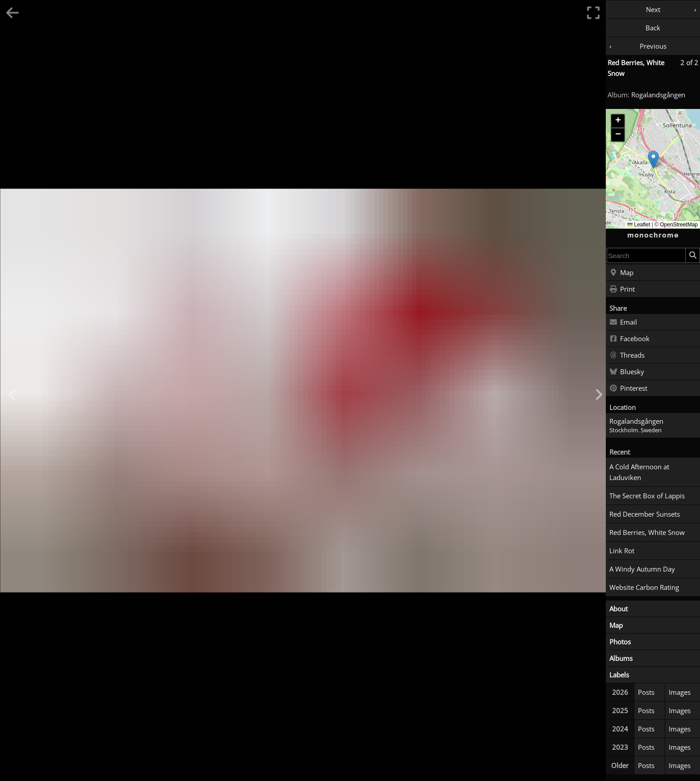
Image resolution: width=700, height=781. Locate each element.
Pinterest (628, 388)
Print (622, 289)
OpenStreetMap (679, 225)
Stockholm (624, 430)
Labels (619, 675)
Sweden (651, 430)
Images (680, 692)
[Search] (692, 255)
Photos (620, 642)
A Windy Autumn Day (642, 569)
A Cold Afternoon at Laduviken (639, 472)
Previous (653, 46)
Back (653, 28)
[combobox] (646, 255)
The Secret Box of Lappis (647, 496)
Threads (627, 355)
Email (623, 322)
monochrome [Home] (653, 235)
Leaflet (639, 225)
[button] (653, 160)
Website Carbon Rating (644, 587)
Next (653, 9)
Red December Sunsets (645, 514)
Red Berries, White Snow (647, 532)
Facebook (629, 339)
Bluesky (627, 372)
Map (621, 273)
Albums (621, 658)
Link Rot (622, 551)
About (619, 609)
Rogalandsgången (658, 95)
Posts (646, 692)
